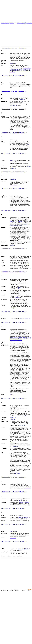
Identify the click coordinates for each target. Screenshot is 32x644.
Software (19, 23)
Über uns (25, 23)
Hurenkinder (22, 425)
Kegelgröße (24, 416)
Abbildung (23, 100)
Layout (21, 500)
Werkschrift (13, 64)
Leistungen (8, 23)
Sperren (12, 442)
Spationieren (16, 446)
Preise (12, 23)
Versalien (29, 166)
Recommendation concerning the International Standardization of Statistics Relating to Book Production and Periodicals (20, 70)
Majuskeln (14, 308)
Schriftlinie (26, 502)
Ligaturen (26, 264)
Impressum (29, 23)
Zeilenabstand (13, 105)
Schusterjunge (13, 185)
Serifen (12, 161)
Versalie (20, 287)
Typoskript (17, 298)
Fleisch (12, 395)
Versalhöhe (21, 222)
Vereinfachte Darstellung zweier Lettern (19, 225)
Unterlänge (13, 222)
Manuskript (28, 488)
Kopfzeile (12, 245)
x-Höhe (21, 319)
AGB (23, 23)
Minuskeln (21, 289)
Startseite (3, 23)
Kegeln (22, 101)
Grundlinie (13, 419)
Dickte (28, 144)
